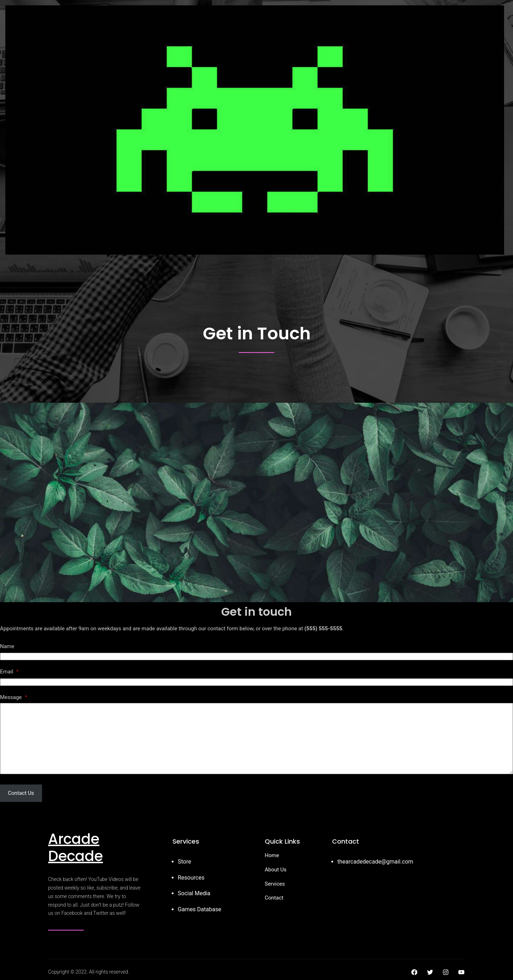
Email (9, 672)
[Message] (256, 739)
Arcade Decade (76, 848)
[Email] (256, 682)
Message (14, 697)
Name (7, 646)
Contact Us (21, 793)
